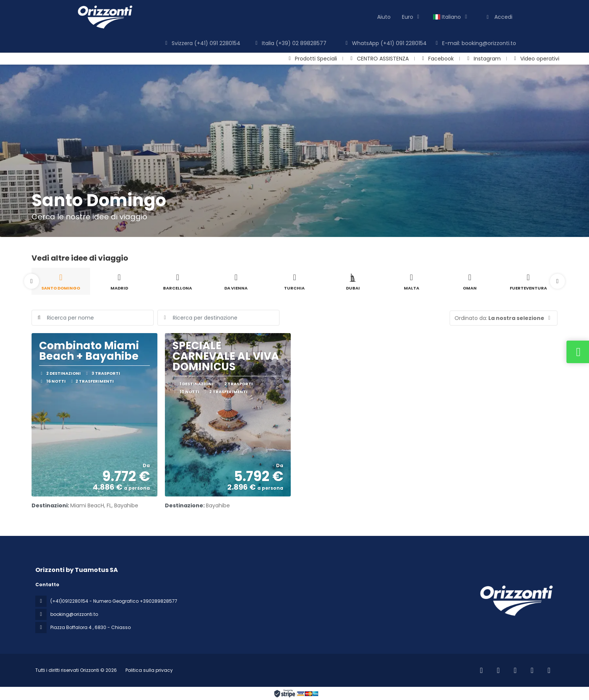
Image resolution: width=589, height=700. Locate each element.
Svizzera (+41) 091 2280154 (202, 43)
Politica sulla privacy (149, 670)
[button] (32, 281)
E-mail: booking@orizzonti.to (475, 43)
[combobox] (218, 318)
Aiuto (384, 17)
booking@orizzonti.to (74, 614)
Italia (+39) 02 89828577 (290, 43)
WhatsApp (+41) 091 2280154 (385, 43)
